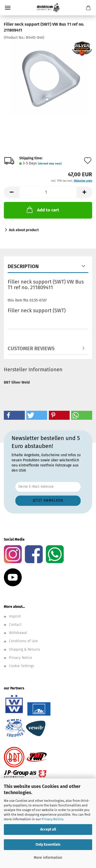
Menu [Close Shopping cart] (8, 8)
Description (23, 266)
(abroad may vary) (50, 164)
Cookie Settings (22, 666)
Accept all (48, 829)
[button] (12, 192)
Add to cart (42, 210)
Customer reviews (31, 348)
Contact (15, 625)
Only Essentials (48, 845)
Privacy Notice (52, 819)
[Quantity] (48, 192)
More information (48, 858)
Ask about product (24, 230)
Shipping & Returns (25, 650)
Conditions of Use (23, 641)
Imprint (15, 616)
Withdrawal (18, 633)
